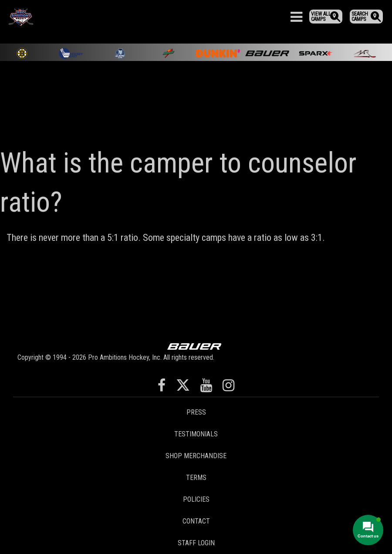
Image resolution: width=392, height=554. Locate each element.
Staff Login (196, 543)
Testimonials (196, 434)
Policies (196, 499)
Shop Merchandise (196, 456)
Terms (196, 478)
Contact (196, 521)
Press (196, 412)
